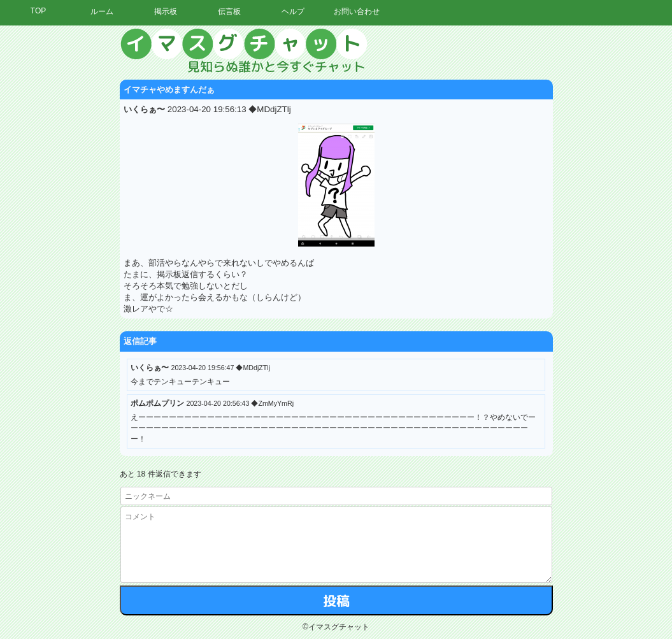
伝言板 (229, 11)
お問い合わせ (357, 11)
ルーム (102, 11)
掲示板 (166, 11)
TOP (38, 11)
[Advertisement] (554, 220)
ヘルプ (293, 11)
